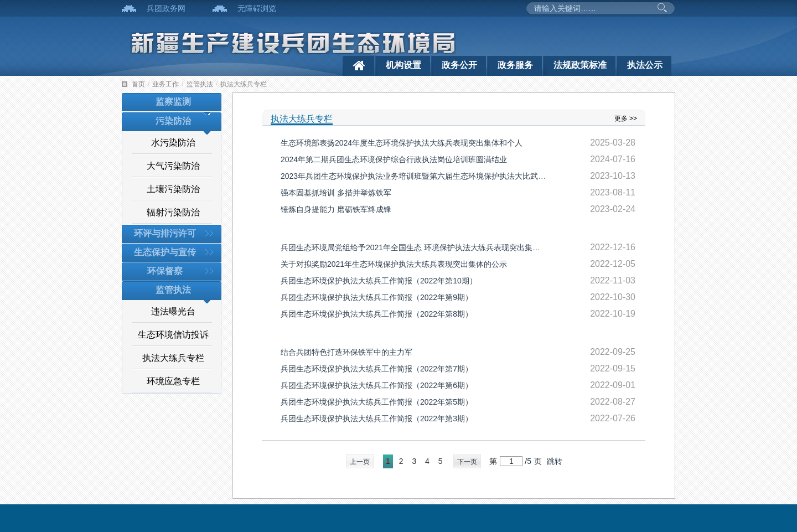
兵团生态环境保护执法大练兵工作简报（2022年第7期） (377, 369)
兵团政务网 (166, 8)
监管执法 (200, 84)
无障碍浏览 (257, 8)
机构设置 (403, 65)
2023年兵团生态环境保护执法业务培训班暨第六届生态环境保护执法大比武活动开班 (425, 176)
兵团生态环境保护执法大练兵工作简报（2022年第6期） (377, 385)
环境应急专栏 (173, 381)
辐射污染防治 (173, 212)
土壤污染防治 (173, 189)
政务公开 (459, 65)
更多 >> (626, 118)
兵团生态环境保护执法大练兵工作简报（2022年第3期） (377, 419)
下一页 (467, 462)
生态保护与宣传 (165, 252)
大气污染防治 (173, 166)
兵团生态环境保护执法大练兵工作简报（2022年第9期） (377, 297)
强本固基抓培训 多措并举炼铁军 (336, 193)
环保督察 (165, 271)
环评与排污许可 (165, 233)
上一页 (360, 462)
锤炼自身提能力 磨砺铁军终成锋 (336, 209)
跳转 (555, 461)
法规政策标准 (580, 65)
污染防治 (173, 121)
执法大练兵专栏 (244, 84)
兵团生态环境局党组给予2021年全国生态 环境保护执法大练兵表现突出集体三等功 (422, 247)
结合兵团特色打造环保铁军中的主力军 (346, 352)
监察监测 (173, 102)
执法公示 (645, 65)
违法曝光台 (173, 311)
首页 (138, 84)
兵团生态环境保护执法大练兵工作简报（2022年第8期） (377, 314)
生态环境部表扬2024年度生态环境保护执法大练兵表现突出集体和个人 (402, 143)
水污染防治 (173, 143)
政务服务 (515, 65)
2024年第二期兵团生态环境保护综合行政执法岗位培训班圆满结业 (394, 159)
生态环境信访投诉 (173, 335)
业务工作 (165, 84)
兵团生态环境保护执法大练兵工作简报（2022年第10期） (379, 281)
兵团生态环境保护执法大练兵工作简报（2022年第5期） (377, 402)
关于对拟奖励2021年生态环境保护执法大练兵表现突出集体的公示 (394, 264)
